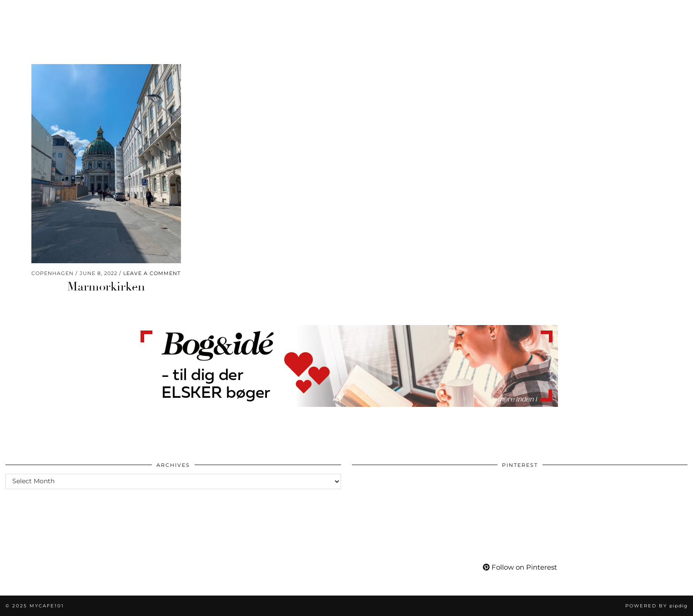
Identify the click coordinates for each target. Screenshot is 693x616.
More (550, 13)
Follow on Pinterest (520, 567)
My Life (513, 13)
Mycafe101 (346, 13)
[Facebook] (614, 13)
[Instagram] (580, 13)
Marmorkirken (106, 287)
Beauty (26, 13)
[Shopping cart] (660, 13)
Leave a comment (152, 273)
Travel (188, 13)
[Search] (675, 13)
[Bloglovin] (625, 13)
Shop (476, 13)
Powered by (656, 606)
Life (105, 13)
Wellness (144, 13)
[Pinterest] (591, 13)
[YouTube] (603, 13)
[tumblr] (635, 13)
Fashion (68, 13)
